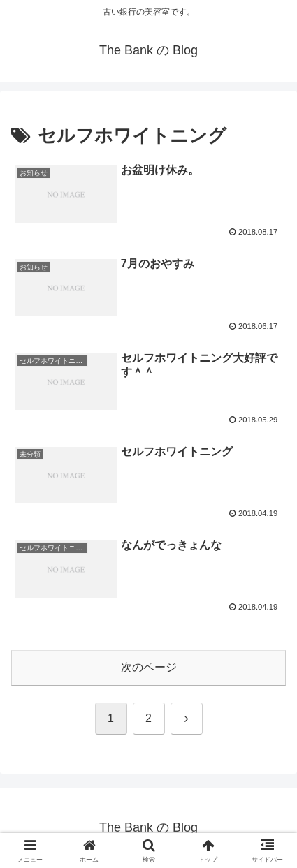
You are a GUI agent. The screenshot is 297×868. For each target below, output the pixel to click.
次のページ (149, 667)
